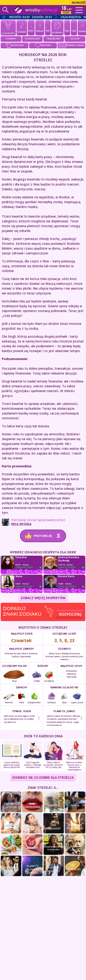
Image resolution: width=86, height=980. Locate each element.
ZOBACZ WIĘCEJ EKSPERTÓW (43, 598)
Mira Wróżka (21, 524)
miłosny (43, 45)
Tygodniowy (32, 39)
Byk (48, 27)
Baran (40, 27)
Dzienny (11, 39)
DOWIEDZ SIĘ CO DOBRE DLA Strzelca (43, 777)
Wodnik (22, 27)
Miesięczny (54, 39)
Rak (67, 27)
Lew (74, 27)
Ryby (31, 27)
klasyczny (15, 45)
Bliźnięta (57, 27)
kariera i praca (71, 45)
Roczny (75, 39)
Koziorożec (8, 27)
